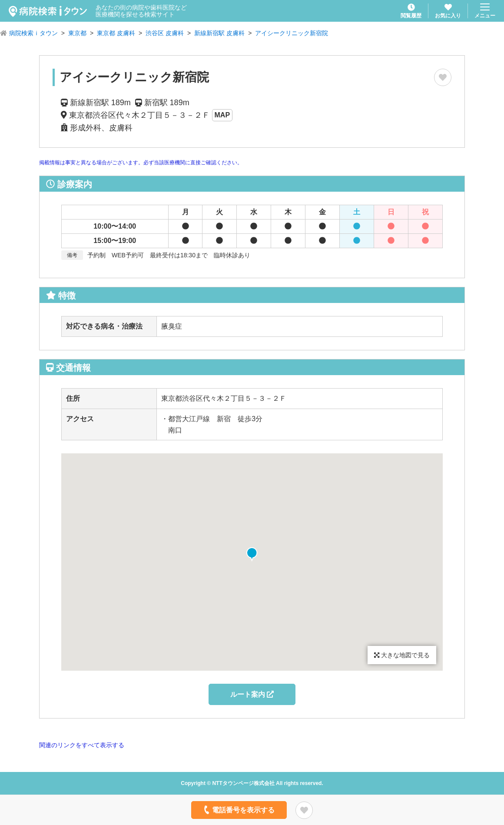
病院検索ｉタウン (33, 33)
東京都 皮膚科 (116, 33)
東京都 (77, 33)
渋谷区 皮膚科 (165, 33)
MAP (222, 115)
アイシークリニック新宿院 (292, 33)
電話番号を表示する (238, 810)
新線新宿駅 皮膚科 (219, 33)
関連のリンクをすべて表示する (82, 745)
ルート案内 (252, 694)
